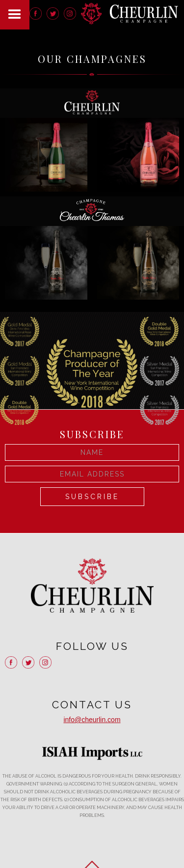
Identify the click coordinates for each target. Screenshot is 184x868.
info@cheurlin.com (92, 720)
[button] (15, 15)
